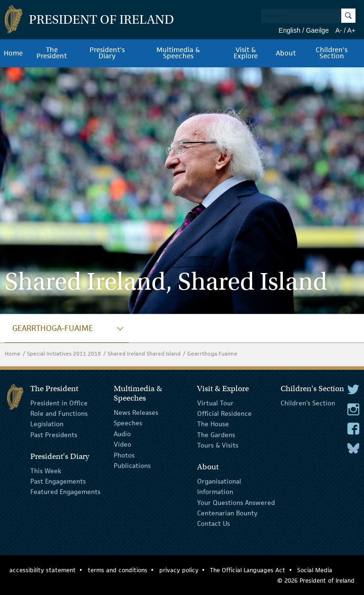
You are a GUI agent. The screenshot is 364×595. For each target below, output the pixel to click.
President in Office (59, 403)
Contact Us (214, 523)
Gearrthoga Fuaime (212, 353)
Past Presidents (54, 435)
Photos (124, 455)
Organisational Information (219, 486)
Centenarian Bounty (227, 513)
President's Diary (107, 53)
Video (123, 444)
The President (52, 53)
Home (13, 53)
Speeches (128, 423)
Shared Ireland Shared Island (144, 353)
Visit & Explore (246, 53)
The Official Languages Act (248, 570)
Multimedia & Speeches (178, 53)
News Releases (136, 412)
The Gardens (216, 435)
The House (213, 424)
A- (339, 30)
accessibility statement (43, 570)
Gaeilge (317, 30)
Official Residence (224, 413)
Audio (122, 434)
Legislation (47, 424)
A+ (351, 30)
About (286, 53)
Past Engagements (58, 481)
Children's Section (308, 403)
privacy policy (179, 570)
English (290, 30)
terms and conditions (118, 570)
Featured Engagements (65, 492)
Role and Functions (59, 413)
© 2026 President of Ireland (316, 581)
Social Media (315, 570)
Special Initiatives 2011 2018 (64, 353)
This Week (46, 470)
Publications (132, 466)
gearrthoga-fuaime (53, 328)
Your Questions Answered (236, 503)
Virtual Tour (215, 403)
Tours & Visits (218, 445)
